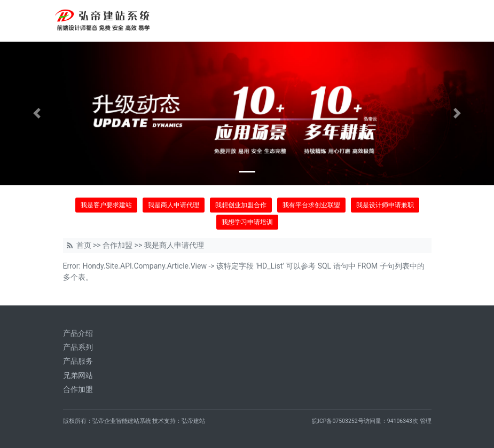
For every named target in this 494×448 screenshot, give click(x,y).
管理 (426, 421)
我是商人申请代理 (174, 205)
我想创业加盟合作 (241, 205)
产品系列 (78, 347)
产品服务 (78, 361)
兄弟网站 (78, 375)
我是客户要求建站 (106, 205)
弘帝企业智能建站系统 (122, 421)
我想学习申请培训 (247, 222)
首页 (84, 245)
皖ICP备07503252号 (338, 421)
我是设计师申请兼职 (385, 205)
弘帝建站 (193, 421)
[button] (37, 113)
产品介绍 (78, 333)
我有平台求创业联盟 (311, 205)
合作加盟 (117, 245)
